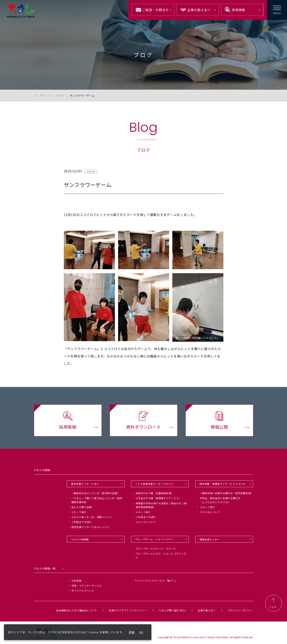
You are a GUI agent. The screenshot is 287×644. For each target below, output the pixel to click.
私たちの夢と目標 (82, 507)
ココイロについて (210, 512)
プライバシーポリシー (241, 610)
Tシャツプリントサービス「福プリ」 (156, 581)
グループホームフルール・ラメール (156, 548)
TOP (273, 603)
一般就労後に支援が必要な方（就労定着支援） (227, 493)
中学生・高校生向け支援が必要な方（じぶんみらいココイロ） (220, 500)
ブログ (60, 96)
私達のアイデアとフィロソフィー (128, 610)
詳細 (132, 632)
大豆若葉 (76, 581)
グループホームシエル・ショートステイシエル (161, 555)
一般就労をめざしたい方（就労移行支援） (96, 493)
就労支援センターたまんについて (91, 527)
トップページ (42, 96)
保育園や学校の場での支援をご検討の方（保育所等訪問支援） (161, 505)
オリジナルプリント (83, 590)
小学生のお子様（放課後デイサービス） (159, 498)
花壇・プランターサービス (87, 586)
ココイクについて (146, 522)
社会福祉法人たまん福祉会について (76, 610)
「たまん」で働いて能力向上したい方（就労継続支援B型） (97, 500)
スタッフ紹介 (79, 512)
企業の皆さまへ (207, 610)
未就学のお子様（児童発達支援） (155, 493)
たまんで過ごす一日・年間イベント (92, 517)
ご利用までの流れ (82, 522)
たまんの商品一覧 (45, 568)
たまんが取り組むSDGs (172, 610)
